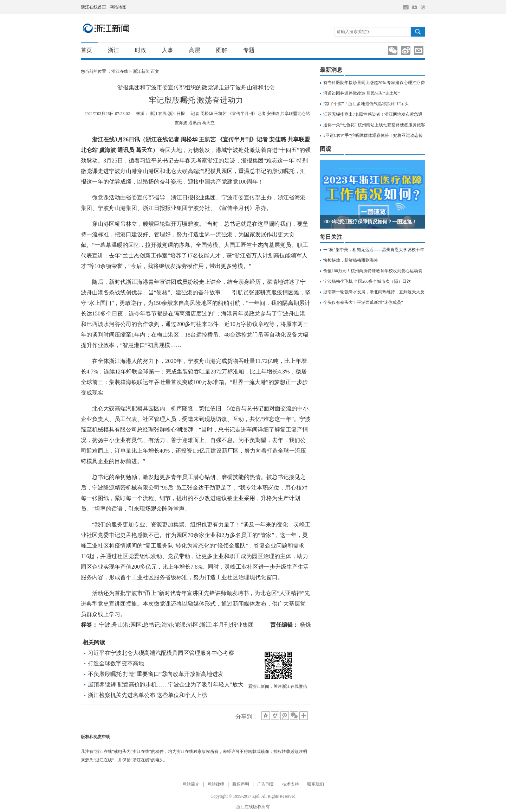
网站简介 (191, 784)
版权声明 (241, 784)
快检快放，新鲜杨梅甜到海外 (351, 260)
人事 (168, 50)
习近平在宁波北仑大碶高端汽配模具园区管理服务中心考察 (161, 653)
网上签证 (423, 7)
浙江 (113, 50)
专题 (249, 50)
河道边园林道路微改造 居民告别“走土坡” (362, 93)
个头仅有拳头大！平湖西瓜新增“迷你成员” (363, 302)
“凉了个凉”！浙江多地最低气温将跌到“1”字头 (366, 104)
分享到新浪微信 (393, 50)
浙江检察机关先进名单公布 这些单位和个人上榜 (148, 695)
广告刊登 (266, 784)
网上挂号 (415, 7)
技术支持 (291, 784)
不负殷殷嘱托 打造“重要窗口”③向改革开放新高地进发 (156, 674)
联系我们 (316, 784)
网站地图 (118, 7)
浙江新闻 (106, 28)
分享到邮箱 (419, 50)
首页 (86, 50)
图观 (325, 149)
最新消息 (331, 70)
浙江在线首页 (93, 7)
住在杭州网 (406, 7)
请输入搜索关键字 (353, 32)
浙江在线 (120, 71)
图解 (222, 50)
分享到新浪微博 (406, 50)
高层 (195, 50)
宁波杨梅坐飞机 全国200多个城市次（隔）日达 (367, 281)
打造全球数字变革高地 (116, 663)
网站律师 (216, 784)
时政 (141, 50)
